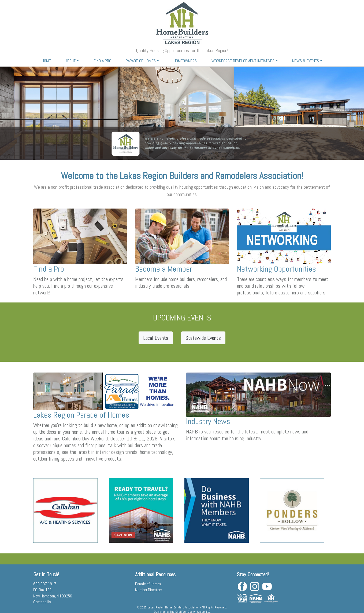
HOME (46, 61)
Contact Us (42, 602)
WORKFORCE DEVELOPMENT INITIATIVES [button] (243, 61)
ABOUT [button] (70, 61)
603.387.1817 (45, 584)
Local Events (156, 338)
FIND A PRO (102, 61)
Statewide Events (203, 338)
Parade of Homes (148, 584)
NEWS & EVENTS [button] (306, 61)
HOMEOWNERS (185, 61)
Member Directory (148, 590)
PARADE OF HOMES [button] (141, 61)
